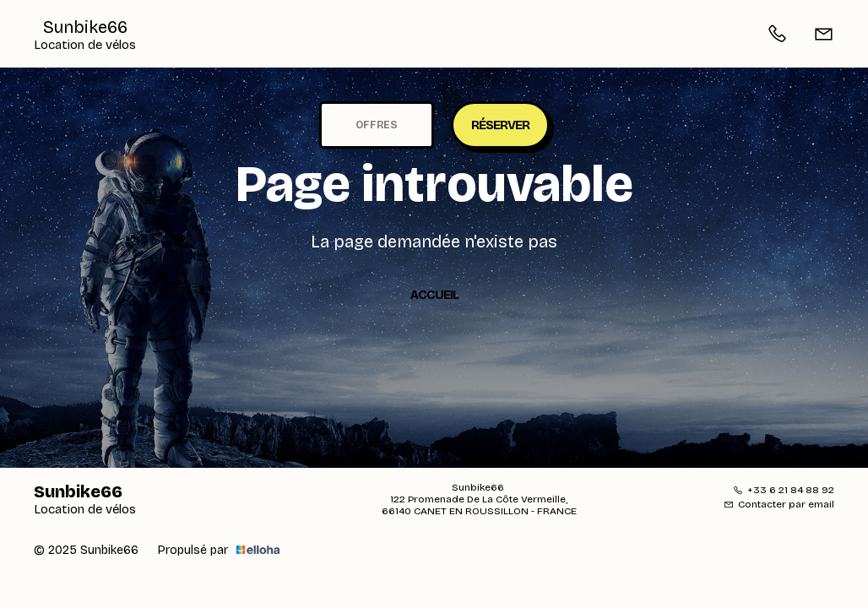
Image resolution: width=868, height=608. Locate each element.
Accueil (434, 295)
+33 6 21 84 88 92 (784, 490)
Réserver (500, 125)
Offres (377, 125)
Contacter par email (779, 504)
